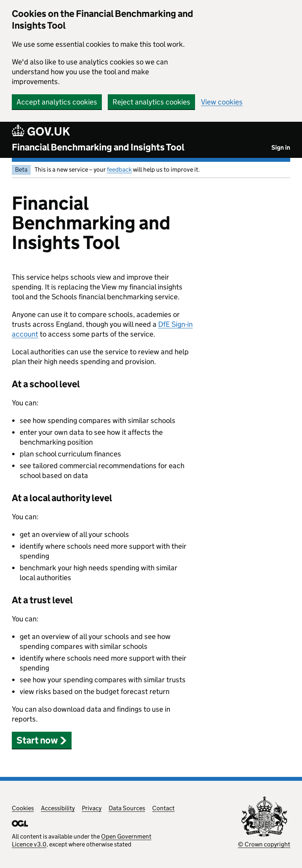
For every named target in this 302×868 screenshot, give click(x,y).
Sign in (281, 147)
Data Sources (127, 808)
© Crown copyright (264, 844)
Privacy (92, 808)
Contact (163, 808)
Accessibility (58, 808)
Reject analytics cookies (151, 102)
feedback (119, 169)
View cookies (222, 102)
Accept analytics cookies (57, 102)
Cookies (23, 808)
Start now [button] (42, 740)
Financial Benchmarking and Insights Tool (98, 147)
